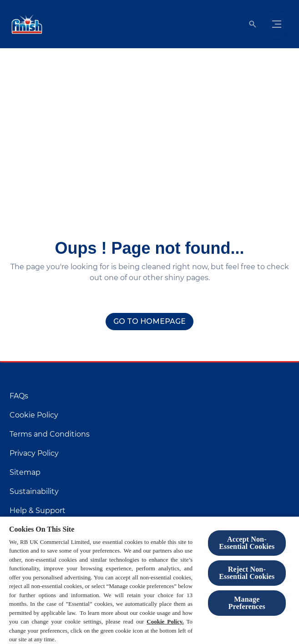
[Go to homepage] (149, 322)
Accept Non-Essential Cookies (247, 543)
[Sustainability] (34, 492)
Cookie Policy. (165, 621)
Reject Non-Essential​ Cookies (247, 573)
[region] (149, 580)
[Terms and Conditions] (50, 434)
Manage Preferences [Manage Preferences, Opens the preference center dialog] (247, 603)
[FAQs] (19, 396)
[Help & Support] (38, 511)
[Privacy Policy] (34, 453)
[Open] (253, 24)
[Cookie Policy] (34, 415)
